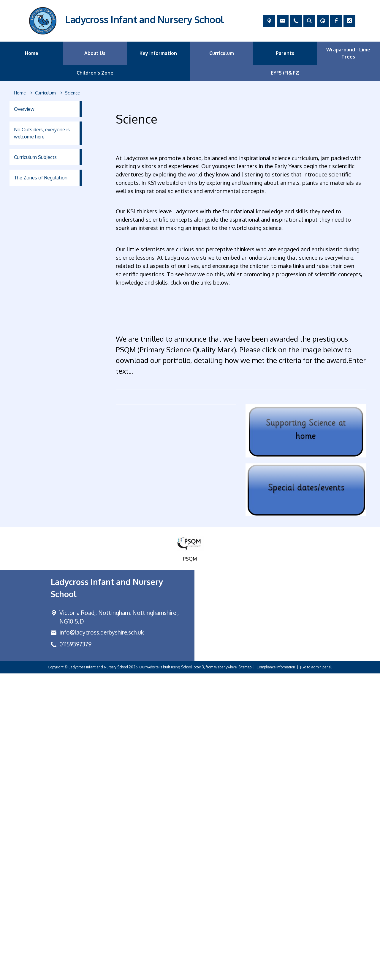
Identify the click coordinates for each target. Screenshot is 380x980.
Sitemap (245, 974)
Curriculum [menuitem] (222, 53)
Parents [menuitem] (285, 53)
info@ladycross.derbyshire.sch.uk (102, 939)
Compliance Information (276, 974)
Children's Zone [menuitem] (95, 73)
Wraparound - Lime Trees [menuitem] (348, 53)
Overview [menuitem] (24, 109)
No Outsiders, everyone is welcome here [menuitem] (42, 133)
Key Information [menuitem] (158, 53)
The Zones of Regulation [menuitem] (41, 178)
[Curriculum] (45, 93)
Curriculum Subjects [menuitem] (35, 157)
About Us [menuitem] (95, 53)
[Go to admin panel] (316, 974)
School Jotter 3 (193, 974)
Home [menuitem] (32, 53)
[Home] (20, 93)
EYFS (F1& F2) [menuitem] (285, 73)
